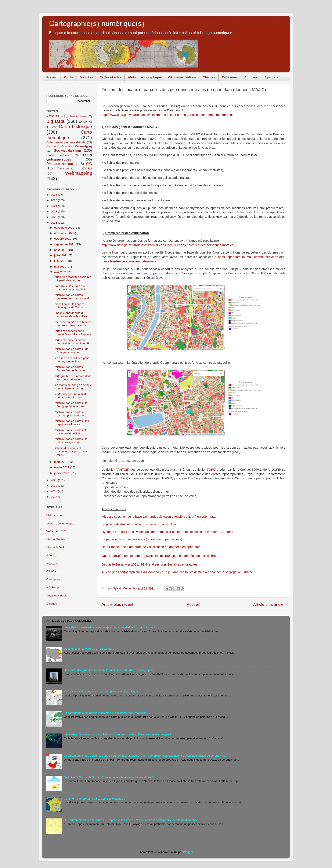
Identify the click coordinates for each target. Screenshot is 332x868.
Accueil (52, 77)
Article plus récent (117, 604)
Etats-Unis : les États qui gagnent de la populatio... (71, 288)
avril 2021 (61, 272)
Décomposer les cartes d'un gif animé (88, 649)
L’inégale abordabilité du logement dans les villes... (72, 315)
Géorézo (52, 555)
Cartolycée (53, 579)
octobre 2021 (63, 239)
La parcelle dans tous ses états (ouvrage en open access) (142, 539)
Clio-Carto (53, 571)
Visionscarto (54, 515)
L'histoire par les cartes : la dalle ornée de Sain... (71, 432)
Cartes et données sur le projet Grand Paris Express (72, 333)
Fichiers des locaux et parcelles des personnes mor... (71, 451)
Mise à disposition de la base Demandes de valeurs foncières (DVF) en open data (159, 517)
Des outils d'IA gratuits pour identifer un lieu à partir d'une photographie (109, 670)
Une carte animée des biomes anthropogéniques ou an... (73, 324)
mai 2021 (60, 267)
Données (86, 77)
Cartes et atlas (110, 77)
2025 (54, 200)
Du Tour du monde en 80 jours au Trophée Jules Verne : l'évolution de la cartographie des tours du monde (131, 820)
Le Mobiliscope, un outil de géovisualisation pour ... (71, 396)
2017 (54, 497)
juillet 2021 (61, 255)
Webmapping (78, 173)
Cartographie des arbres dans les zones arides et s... (73, 378)
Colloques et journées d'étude (66, 142)
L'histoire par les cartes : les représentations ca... (71, 423)
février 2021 (62, 467)
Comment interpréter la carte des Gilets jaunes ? (94, 799)
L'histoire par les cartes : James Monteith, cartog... (71, 369)
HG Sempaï (54, 587)
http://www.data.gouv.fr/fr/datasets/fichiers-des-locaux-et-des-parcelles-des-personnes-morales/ (168, 115)
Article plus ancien (269, 604)
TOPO (211, 470)
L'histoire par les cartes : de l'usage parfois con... (71, 351)
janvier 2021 (62, 473)
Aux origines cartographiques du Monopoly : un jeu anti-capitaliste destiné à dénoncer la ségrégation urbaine (177, 572)
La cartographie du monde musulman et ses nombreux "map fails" (106, 713)
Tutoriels (85, 168)
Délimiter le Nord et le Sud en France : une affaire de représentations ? (109, 777)
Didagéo (52, 604)
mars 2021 (61, 462)
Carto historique (75, 127)
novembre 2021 (65, 233)
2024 (54, 206)
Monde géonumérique (60, 523)
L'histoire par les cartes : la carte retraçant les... (71, 441)
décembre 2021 (65, 228)
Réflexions (230, 77)
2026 (54, 195)
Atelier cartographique (145, 77)
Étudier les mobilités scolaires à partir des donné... (72, 279)
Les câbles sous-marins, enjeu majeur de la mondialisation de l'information (111, 627)
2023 (54, 211)
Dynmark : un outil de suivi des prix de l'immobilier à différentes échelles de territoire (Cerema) (167, 532)
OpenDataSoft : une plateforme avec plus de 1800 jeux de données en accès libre (159, 556)
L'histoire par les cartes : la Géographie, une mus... (71, 405)
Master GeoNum (57, 539)
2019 (54, 486)
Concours (51, 146)
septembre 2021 (65, 244)
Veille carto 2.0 (56, 531)
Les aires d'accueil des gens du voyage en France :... (71, 360)
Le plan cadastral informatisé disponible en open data (139, 524)
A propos (271, 77)
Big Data (55, 121)
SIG (89, 164)
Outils (68, 77)
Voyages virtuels (57, 596)
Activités (53, 116)
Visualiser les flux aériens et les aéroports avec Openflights (101, 691)
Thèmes (209, 77)
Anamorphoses (78, 116)
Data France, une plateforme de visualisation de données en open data (151, 547)
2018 (54, 491)
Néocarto (52, 564)
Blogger (188, 852)
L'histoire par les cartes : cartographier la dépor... (70, 414)
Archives (251, 77)
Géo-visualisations (182, 77)
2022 (54, 217)
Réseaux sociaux (60, 164)
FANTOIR (123, 470)
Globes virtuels (58, 155)
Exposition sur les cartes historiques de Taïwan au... (72, 306)
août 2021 (61, 250)
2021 (54, 223)
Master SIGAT (55, 547)
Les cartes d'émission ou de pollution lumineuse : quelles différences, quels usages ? (118, 734)
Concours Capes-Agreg (77, 146)
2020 (54, 480)
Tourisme (63, 168)
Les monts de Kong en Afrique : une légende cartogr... (73, 387)
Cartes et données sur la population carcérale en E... (73, 342)
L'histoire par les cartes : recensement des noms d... (72, 297)
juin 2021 (60, 261)
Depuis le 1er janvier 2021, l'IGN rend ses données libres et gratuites (150, 564)
